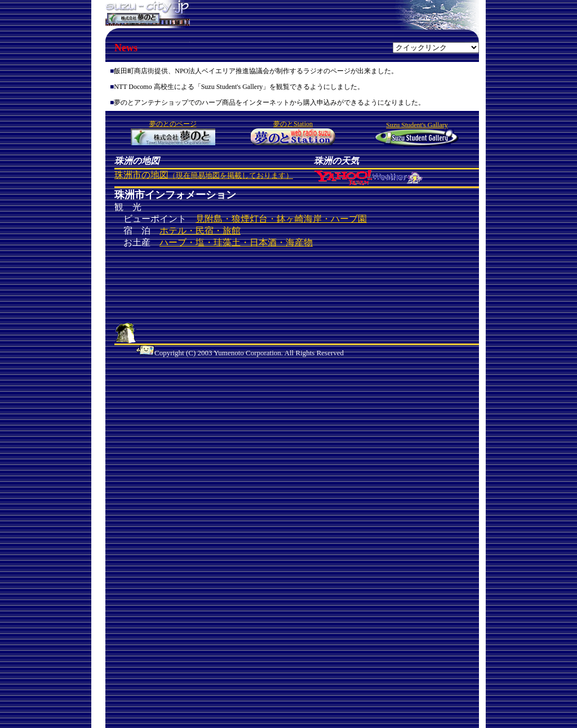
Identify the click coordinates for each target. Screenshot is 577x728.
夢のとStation (293, 124)
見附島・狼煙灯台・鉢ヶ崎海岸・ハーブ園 (281, 219)
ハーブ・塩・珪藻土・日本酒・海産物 (236, 242)
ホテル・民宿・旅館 (200, 231)
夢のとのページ (173, 124)
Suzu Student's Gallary (417, 125)
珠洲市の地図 (204, 175)
